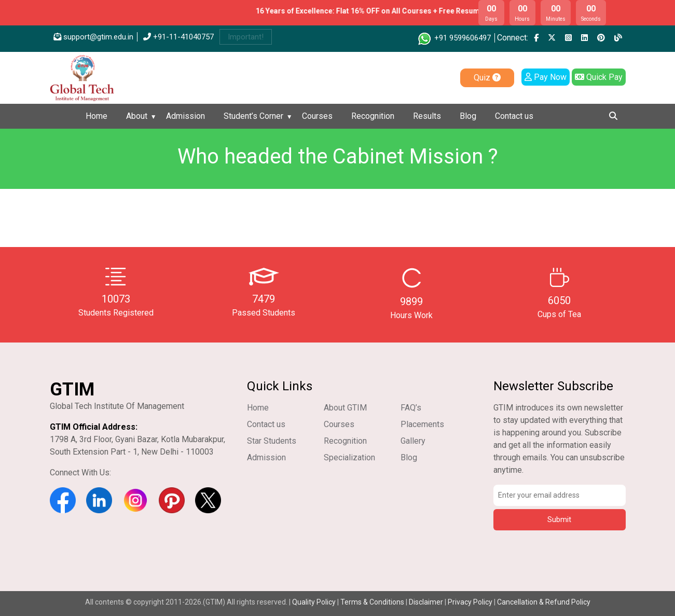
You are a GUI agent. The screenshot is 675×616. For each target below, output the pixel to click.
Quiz (487, 78)
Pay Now (546, 77)
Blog (468, 116)
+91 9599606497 (454, 38)
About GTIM (345, 408)
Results (427, 116)
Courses (317, 116)
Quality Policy (315, 602)
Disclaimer (426, 602)
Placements (422, 424)
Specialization (349, 457)
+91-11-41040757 (178, 37)
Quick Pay (599, 77)
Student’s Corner (253, 116)
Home (97, 116)
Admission (185, 116)
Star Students (272, 441)
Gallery (413, 441)
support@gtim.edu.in (93, 37)
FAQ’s (411, 408)
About (137, 116)
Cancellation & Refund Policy (544, 602)
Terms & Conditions (372, 602)
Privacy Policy (470, 602)
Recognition (373, 116)
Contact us (514, 116)
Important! (246, 37)
